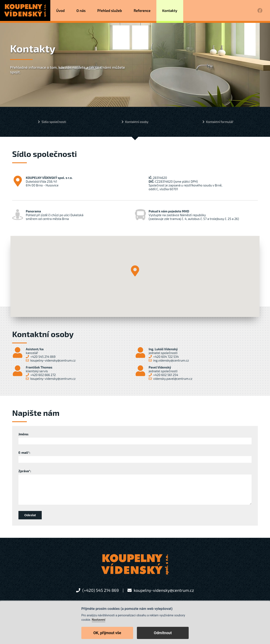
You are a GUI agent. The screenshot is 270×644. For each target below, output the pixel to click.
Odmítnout (163, 633)
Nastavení (99, 620)
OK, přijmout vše (107, 633)
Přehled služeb (110, 10)
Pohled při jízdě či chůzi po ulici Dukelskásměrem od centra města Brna (48, 215)
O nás (81, 10)
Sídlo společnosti (54, 122)
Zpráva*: (25, 471)
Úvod (61, 10)
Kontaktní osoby (137, 122)
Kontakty (170, 10)
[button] (135, 271)
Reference (142, 10)
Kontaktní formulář (220, 122)
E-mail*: (24, 453)
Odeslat (30, 515)
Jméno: (24, 434)
